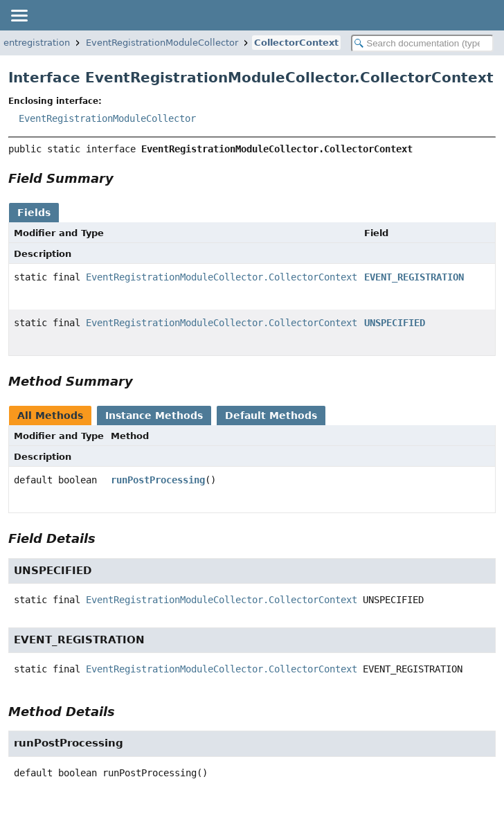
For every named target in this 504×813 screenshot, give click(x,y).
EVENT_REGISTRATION (414, 277)
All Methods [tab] (50, 416)
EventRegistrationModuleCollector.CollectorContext (222, 277)
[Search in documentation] (422, 43)
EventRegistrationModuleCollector (162, 43)
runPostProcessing (158, 480)
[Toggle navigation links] (19, 15)
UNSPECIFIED (395, 323)
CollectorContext (296, 43)
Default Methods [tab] (271, 416)
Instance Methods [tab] (154, 416)
